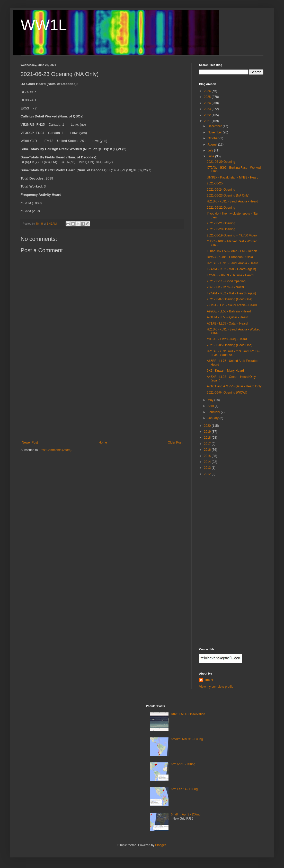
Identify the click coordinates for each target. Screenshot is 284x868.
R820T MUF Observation (188, 714)
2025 (208, 97)
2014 (208, 462)
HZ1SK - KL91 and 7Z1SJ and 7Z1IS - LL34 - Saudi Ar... (233, 353)
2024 (208, 103)
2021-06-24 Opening (221, 190)
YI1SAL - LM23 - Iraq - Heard (227, 339)
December (215, 126)
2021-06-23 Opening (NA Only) (228, 195)
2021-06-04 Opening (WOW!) (227, 393)
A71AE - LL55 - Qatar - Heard (227, 324)
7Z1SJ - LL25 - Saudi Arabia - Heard (232, 305)
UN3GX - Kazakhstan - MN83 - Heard (233, 177)
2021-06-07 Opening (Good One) (230, 299)
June (211, 156)
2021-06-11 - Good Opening (226, 281)
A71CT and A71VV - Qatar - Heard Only (234, 386)
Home (103, 442)
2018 (208, 438)
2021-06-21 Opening (221, 223)
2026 (208, 91)
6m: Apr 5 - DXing (183, 764)
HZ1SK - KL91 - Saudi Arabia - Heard (232, 201)
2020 (208, 426)
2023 (208, 109)
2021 (208, 121)
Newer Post (30, 442)
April (211, 406)
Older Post (175, 442)
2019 (208, 432)
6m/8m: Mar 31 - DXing (187, 739)
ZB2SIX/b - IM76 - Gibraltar (225, 287)
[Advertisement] (102, 402)
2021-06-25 (215, 183)
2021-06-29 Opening (221, 162)
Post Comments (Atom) (55, 450)
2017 (208, 444)
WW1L (44, 25)
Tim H (208, 680)
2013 (208, 468)
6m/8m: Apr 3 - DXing (186, 814)
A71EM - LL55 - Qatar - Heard (228, 317)
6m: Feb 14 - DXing (184, 789)
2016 (208, 450)
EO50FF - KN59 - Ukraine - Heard (230, 275)
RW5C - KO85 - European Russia (230, 257)
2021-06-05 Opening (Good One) (230, 345)
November (215, 132)
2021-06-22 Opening (221, 208)
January (214, 418)
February (214, 412)
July (211, 150)
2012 (208, 474)
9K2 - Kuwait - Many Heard (225, 371)
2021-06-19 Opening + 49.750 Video (232, 235)
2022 (208, 115)
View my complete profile (216, 687)
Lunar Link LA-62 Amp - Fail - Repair (232, 251)
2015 (208, 456)
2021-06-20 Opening (221, 229)
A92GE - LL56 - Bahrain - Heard (229, 311)
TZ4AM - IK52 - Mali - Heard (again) (231, 269)
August (213, 144)
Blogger (160, 845)
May (211, 400)
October (214, 138)
